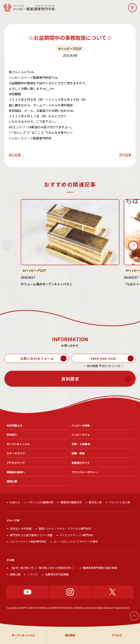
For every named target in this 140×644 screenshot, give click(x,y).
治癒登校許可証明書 (57, 574)
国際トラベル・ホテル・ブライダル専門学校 (65, 528)
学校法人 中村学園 (21, 528)
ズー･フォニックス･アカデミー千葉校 (76, 541)
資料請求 (70, 635)
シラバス (33, 574)
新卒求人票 (95, 502)
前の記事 (15, 155)
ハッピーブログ (71, 49)
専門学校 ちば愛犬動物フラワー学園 (31, 535)
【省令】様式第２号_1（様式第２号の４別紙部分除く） (43, 568)
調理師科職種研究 (71, 502)
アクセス (117, 635)
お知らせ (15, 502)
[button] (132, 8)
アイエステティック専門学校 (76, 535)
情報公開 (15, 574)
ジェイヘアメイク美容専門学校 (28, 541)
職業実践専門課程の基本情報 (100, 568)
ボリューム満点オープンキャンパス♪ (47, 284)
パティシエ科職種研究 (40, 502)
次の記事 (125, 155)
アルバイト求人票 (120, 502)
